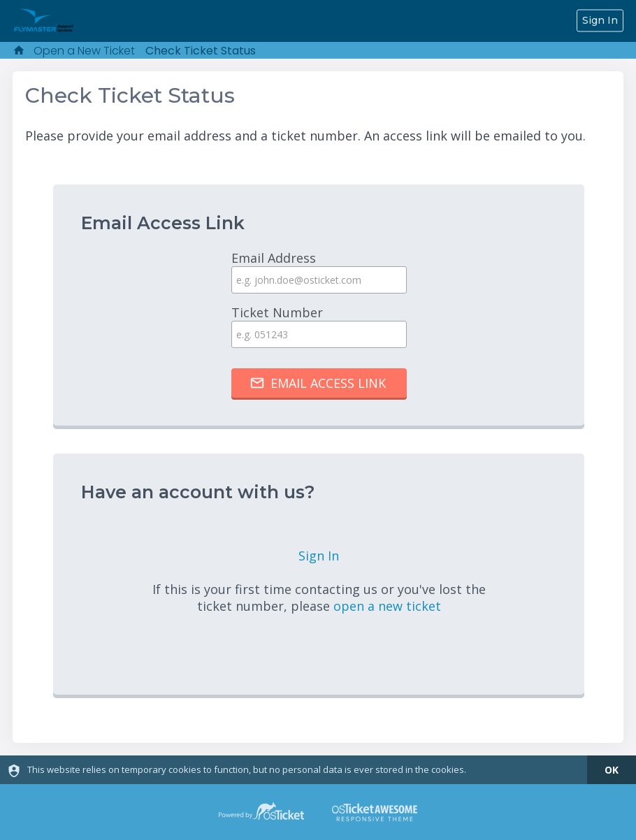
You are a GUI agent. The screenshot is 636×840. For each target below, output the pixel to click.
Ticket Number (319, 326)
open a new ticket (387, 606)
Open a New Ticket (84, 51)
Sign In (600, 20)
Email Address (319, 271)
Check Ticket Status (201, 51)
